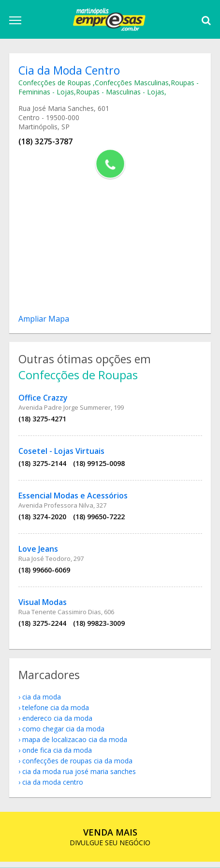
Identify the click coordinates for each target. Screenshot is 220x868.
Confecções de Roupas (57, 84)
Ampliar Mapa (45, 320)
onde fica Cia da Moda (58, 756)
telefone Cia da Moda (57, 713)
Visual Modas (44, 605)
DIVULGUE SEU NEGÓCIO (110, 843)
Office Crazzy (44, 401)
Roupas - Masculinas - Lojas (121, 93)
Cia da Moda (43, 703)
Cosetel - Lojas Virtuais (62, 454)
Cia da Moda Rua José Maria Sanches (80, 777)
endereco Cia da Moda (58, 724)
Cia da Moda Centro (54, 788)
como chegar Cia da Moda (64, 735)
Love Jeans (39, 552)
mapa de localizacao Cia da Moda (76, 745)
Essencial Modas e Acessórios (74, 499)
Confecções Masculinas (133, 84)
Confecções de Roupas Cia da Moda (78, 767)
